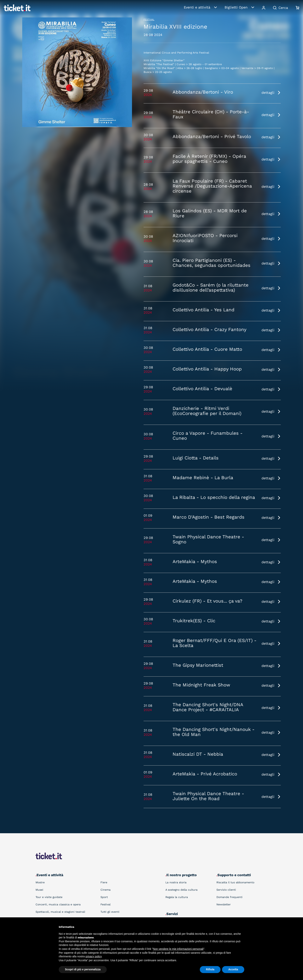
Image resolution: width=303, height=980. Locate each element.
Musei (39, 890)
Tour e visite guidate (49, 897)
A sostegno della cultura (181, 890)
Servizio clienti (226, 890)
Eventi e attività (197, 7)
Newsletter (224, 904)
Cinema (106, 890)
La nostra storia (176, 882)
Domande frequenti (229, 897)
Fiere (104, 882)
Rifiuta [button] (210, 969)
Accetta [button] (233, 969)
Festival (149, 20)
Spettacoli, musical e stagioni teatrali (60, 912)
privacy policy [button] (94, 956)
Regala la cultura (177, 897)
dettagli (268, 93)
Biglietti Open (236, 7)
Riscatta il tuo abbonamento (235, 882)
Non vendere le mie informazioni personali (178, 949)
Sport (104, 897)
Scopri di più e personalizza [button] (83, 969)
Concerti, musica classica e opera (58, 904)
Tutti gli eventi (110, 912)
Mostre (40, 882)
